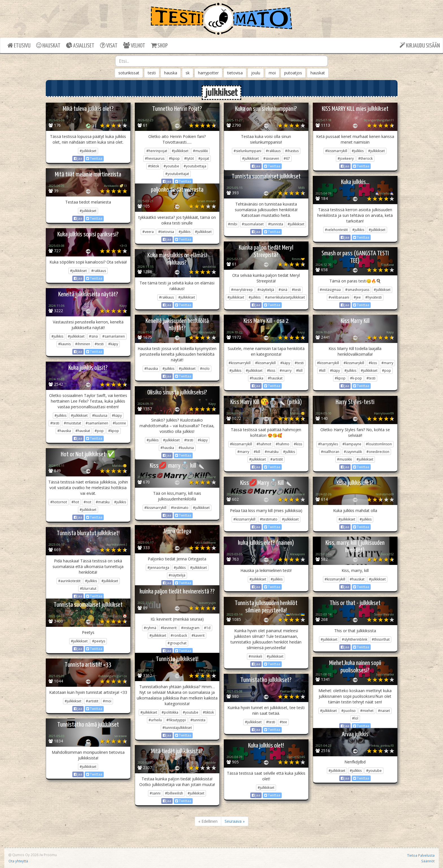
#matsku (272, 452)
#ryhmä (150, 628)
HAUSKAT (48, 45)
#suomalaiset (253, 224)
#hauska (151, 369)
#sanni (155, 793)
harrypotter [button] (208, 73)
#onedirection (378, 452)
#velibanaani (339, 297)
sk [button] (188, 73)
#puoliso (348, 711)
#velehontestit (336, 230)
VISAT (109, 45)
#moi (107, 701)
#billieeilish (174, 793)
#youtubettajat (177, 174)
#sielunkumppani (247, 151)
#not (87, 502)
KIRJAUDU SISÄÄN (420, 45)
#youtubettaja (195, 166)
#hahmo (283, 444)
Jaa (78, 158)
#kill (299, 371)
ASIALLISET (80, 45)
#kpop (174, 158)
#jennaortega (158, 568)
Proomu (50, 855)
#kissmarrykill (336, 151)
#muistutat (72, 423)
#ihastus (292, 151)
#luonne (119, 423)
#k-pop (356, 378)
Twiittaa (94, 158)
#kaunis (64, 344)
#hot (75, 502)
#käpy (113, 344)
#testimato (180, 508)
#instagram (190, 628)
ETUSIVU (19, 45)
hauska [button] (171, 73)
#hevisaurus (155, 158)
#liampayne (352, 444)
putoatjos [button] (293, 73)
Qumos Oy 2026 (23, 855)
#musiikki (200, 151)
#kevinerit (169, 628)
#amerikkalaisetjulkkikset (285, 297)
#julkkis (358, 151)
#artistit (277, 459)
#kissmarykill (265, 363)
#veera (148, 232)
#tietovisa (166, 232)
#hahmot (264, 444)
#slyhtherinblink (355, 639)
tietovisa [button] (235, 73)
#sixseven (271, 158)
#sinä (283, 290)
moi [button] (272, 73)
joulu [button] (256, 73)
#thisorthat (381, 639)
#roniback (179, 635)
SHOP (159, 45)
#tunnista (276, 224)
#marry (286, 371)
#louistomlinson (379, 444)
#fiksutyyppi (176, 720)
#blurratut (88, 589)
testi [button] (152, 73)
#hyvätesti (373, 297)
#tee (283, 722)
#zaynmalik (353, 452)
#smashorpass (357, 290)
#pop (386, 371)
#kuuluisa (100, 415)
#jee (357, 297)
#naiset (384, 711)
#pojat (204, 158)
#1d (207, 628)
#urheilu (155, 720)
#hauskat (275, 378)
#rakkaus (273, 151)
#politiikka (170, 712)
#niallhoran (330, 452)
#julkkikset (88, 151)
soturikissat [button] (129, 73)
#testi (296, 290)
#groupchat (177, 643)
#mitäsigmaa (330, 290)
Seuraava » (235, 821)
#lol (355, 718)
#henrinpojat (157, 151)
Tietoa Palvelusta (421, 855)
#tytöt (189, 158)
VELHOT (134, 45)
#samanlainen (114, 336)
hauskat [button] (318, 73)
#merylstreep (242, 290)
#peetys (99, 641)
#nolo (205, 369)
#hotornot (59, 502)
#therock (365, 158)
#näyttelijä (266, 290)
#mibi (233, 224)
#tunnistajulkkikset (177, 728)
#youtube (171, 166)
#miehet (367, 711)
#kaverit (198, 635)
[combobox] (221, 61)
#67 (287, 158)
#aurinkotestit (69, 581)
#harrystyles (328, 444)
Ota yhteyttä (18, 861)
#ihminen (83, 344)
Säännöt (428, 861)
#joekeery (346, 158)
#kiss (271, 371)
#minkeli (255, 656)
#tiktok (154, 166)
